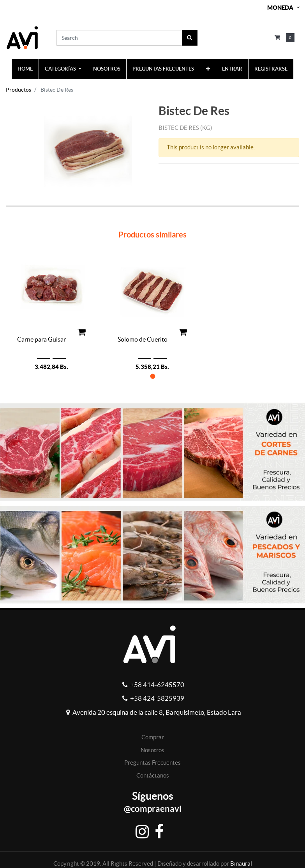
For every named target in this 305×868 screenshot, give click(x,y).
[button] (208, 69)
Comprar (153, 737)
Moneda (280, 8)
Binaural (241, 864)
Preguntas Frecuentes (152, 763)
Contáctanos (153, 775)
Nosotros (152, 750)
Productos (19, 90)
